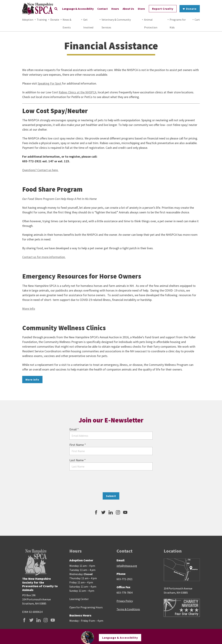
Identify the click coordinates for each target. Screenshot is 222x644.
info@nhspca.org (127, 566)
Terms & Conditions (128, 609)
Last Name (78, 460)
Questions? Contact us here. (40, 170)
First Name (78, 445)
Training (42, 20)
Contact (103, 9)
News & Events (67, 23)
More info (32, 380)
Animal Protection (151, 23)
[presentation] (111, 481)
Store (141, 9)
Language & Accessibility (78, 9)
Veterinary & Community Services (116, 23)
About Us (128, 9)
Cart (197, 20)
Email (74, 429)
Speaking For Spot (50, 83)
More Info (29, 309)
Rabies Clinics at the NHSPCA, (78, 92)
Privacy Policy (125, 601)
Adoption (28, 20)
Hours (115, 9)
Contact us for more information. (44, 257)
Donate (55, 20)
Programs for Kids (178, 23)
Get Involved (88, 23)
